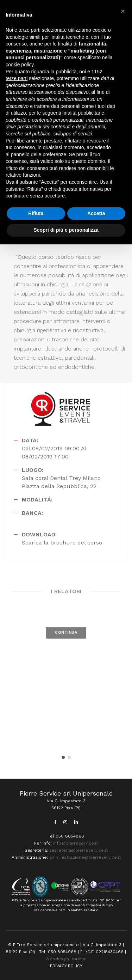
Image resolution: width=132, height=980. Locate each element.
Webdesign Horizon (66, 959)
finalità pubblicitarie (83, 113)
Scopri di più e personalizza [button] (66, 230)
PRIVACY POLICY (66, 966)
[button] (63, 757)
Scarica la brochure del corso (62, 543)
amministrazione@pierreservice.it (85, 857)
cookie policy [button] (20, 65)
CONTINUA (66, 639)
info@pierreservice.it (76, 843)
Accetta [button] (96, 213)
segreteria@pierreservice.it (78, 850)
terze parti (17, 78)
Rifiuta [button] (36, 213)
